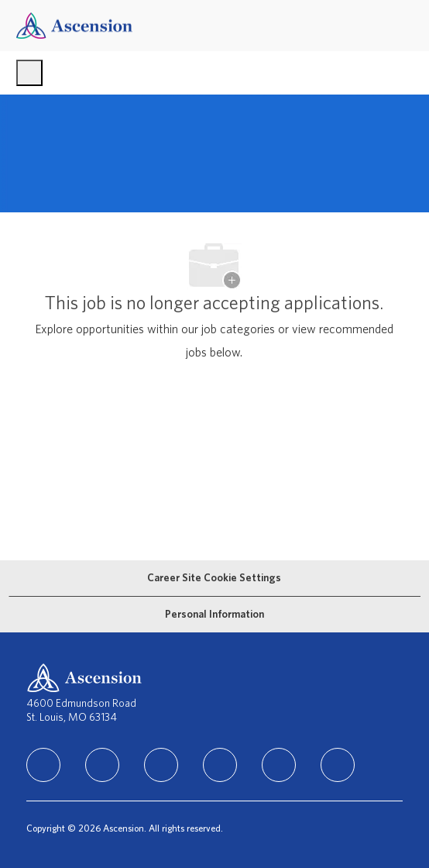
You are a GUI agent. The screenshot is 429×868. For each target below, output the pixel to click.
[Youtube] (279, 765)
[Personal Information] (214, 615)
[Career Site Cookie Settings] (214, 578)
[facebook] (102, 765)
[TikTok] (220, 765)
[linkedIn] (43, 765)
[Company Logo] (74, 25)
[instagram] (161, 765)
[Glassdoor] (338, 765)
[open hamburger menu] (29, 73)
